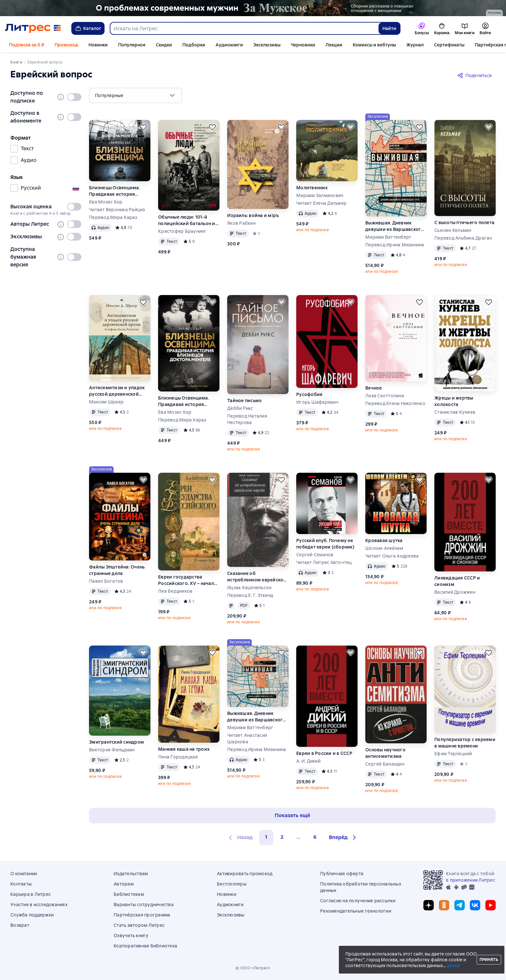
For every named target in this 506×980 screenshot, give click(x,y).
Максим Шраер (106, 402)
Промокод (66, 45)
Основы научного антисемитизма (385, 753)
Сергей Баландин (385, 764)
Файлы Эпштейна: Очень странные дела (117, 570)
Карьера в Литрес (30, 894)
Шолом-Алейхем (384, 548)
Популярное (132, 45)
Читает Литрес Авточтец (324, 562)
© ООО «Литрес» (253, 968)
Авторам (124, 884)
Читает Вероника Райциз (117, 210)
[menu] (136, 95)
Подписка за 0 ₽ (27, 45)
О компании (24, 874)
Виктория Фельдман (112, 750)
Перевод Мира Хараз (113, 217)
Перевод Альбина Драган (463, 238)
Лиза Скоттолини (385, 396)
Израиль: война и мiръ (253, 215)
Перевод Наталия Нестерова (247, 419)
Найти (389, 28)
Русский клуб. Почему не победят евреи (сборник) (325, 544)
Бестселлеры (232, 884)
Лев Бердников (175, 591)
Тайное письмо (244, 401)
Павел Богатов (106, 581)
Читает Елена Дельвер (321, 203)
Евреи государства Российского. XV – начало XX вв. (187, 580)
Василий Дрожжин (455, 592)
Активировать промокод (245, 874)
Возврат (20, 925)
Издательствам (131, 874)
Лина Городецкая (178, 757)
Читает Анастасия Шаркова (247, 738)
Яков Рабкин (241, 223)
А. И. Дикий (308, 761)
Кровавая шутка (384, 540)
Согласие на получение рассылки (358, 901)
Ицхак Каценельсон (249, 588)
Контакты (21, 884)
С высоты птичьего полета (464, 223)
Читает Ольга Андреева (392, 556)
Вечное (374, 388)
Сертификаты (449, 45)
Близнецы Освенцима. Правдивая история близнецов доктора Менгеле (115, 191)
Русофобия (309, 394)
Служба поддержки (32, 915)
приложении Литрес (472, 880)
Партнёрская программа (142, 915)
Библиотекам (129, 894)
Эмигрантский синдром (116, 742)
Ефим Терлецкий (453, 754)
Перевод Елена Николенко (395, 403)
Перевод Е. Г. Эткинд (250, 595)
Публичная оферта (342, 874)
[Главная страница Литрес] (33, 28)
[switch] (74, 97)
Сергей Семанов (315, 555)
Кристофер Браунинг (182, 231)
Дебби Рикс (240, 408)
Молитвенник (312, 188)
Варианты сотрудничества (144, 905)
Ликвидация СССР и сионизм (457, 581)
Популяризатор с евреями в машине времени (465, 743)
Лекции (334, 45)
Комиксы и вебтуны (374, 45)
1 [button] (266, 837)
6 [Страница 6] (315, 837)
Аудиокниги (229, 45)
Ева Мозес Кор (106, 202)
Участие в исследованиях (39, 905)
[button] (343, 837)
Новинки (98, 45)
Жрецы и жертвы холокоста (454, 401)
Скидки (164, 45)
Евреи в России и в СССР (324, 753)
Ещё (479, 45)
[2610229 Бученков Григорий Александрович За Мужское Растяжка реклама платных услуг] (253, 8)
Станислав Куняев (455, 412)
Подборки (194, 45)
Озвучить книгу (131, 935)
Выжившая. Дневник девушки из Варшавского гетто (395, 226)
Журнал (415, 45)
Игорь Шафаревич (317, 402)
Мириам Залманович (320, 195)
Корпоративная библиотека (145, 946)
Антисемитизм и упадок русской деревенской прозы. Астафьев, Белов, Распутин (117, 391)
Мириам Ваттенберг (388, 237)
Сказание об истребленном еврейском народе (257, 577)
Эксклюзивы (267, 45)
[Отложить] (143, 127)
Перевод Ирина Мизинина (395, 245)
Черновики (303, 45)
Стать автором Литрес (139, 925)
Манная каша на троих (184, 749)
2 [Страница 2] (282, 837)
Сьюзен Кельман (453, 230)
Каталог (88, 28)
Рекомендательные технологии (356, 911)
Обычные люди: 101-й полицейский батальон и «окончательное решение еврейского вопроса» (188, 220)
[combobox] (244, 28)
